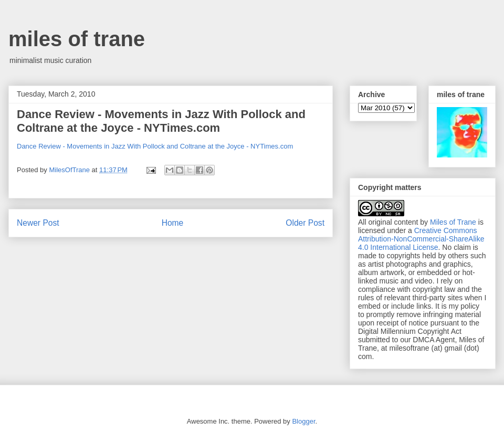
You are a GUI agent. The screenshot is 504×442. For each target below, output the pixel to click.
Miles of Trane (453, 222)
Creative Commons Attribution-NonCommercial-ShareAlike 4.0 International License (421, 239)
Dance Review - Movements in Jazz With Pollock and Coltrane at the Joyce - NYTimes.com (161, 121)
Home (173, 223)
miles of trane (77, 39)
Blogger (303, 421)
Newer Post (38, 223)
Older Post (305, 223)
